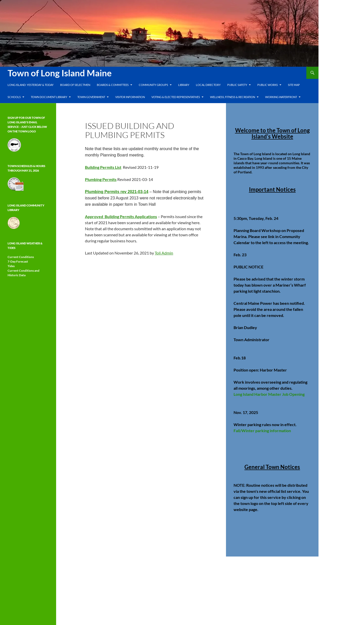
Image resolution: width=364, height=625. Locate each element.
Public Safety (237, 85)
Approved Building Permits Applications (121, 216)
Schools (14, 97)
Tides (11, 266)
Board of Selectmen (75, 85)
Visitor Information (130, 97)
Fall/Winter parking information (262, 431)
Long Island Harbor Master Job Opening (269, 394)
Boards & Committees (113, 85)
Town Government (91, 97)
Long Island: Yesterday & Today (31, 85)
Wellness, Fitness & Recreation (233, 97)
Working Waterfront (281, 97)
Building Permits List (103, 167)
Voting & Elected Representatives (176, 97)
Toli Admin (164, 253)
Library (184, 85)
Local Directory (208, 85)
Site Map (294, 85)
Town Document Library (49, 97)
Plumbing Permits (101, 179)
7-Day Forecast (18, 261)
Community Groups (153, 85)
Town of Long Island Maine (60, 73)
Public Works (268, 85)
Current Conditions (21, 257)
